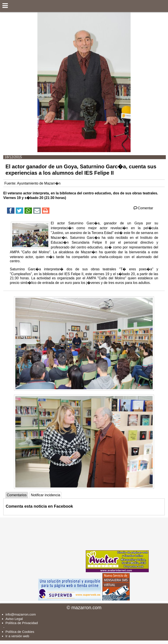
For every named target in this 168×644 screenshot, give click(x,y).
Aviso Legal (14, 619)
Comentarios (17, 495)
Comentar (143, 208)
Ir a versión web (17, 636)
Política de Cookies (20, 632)
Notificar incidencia (45, 495)
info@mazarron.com (21, 614)
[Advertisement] (52, 545)
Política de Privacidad (22, 623)
